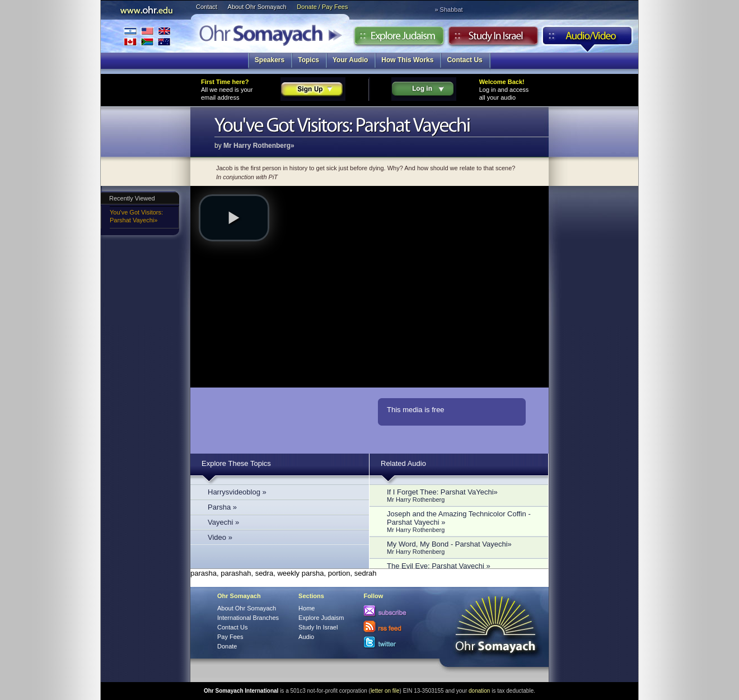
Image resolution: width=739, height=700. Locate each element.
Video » (220, 537)
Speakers (270, 60)
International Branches (147, 36)
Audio (588, 39)
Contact (207, 7)
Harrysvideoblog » (237, 492)
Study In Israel (318, 627)
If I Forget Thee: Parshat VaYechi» (462, 495)
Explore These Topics (236, 463)
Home (307, 608)
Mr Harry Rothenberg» (259, 146)
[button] (234, 218)
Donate (227, 646)
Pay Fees (230, 637)
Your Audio (350, 60)
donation (479, 691)
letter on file (385, 691)
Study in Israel (493, 39)
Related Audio (403, 463)
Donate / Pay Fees (322, 7)
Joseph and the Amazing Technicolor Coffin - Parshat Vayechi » (462, 521)
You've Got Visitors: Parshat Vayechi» (136, 216)
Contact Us (464, 60)
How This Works (407, 60)
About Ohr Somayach (257, 7)
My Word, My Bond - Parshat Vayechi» (462, 547)
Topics (308, 60)
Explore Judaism (399, 39)
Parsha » (222, 507)
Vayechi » (223, 522)
